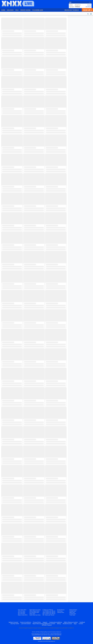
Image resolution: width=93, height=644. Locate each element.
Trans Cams (72, 615)
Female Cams (73, 611)
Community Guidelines (56, 622)
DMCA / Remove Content (71, 622)
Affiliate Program (47, 625)
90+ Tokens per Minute (48, 615)
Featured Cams (73, 610)
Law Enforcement (26, 624)
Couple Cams (73, 614)
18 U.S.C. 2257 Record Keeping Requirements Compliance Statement (46, 632)
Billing (59, 624)
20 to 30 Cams (22, 612)
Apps (75, 624)
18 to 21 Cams (22, 611)
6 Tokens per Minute (48, 610)
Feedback (82, 622)
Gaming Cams (61, 612)
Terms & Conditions (26, 622)
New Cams (60, 611)
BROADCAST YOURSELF (72, 10)
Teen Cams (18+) (22, 610)
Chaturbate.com (52, 641)
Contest (81, 624)
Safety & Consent (13, 622)
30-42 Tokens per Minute (49, 612)
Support (45, 622)
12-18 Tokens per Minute (49, 611)
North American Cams (35, 610)
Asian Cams (32, 614)
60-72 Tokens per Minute (49, 614)
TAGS (17, 10)
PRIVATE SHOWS (25, 10)
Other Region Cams (34, 611)
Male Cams (72, 612)
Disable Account (67, 624)
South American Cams (35, 615)
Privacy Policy (37, 622)
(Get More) (88, 7)
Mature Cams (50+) (23, 615)
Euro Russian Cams (34, 612)
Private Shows (61, 610)
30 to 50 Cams (22, 614)
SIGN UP (87, 10)
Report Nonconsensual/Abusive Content (44, 624)
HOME (3, 10)
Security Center (15, 624)
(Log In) (89, 5)
